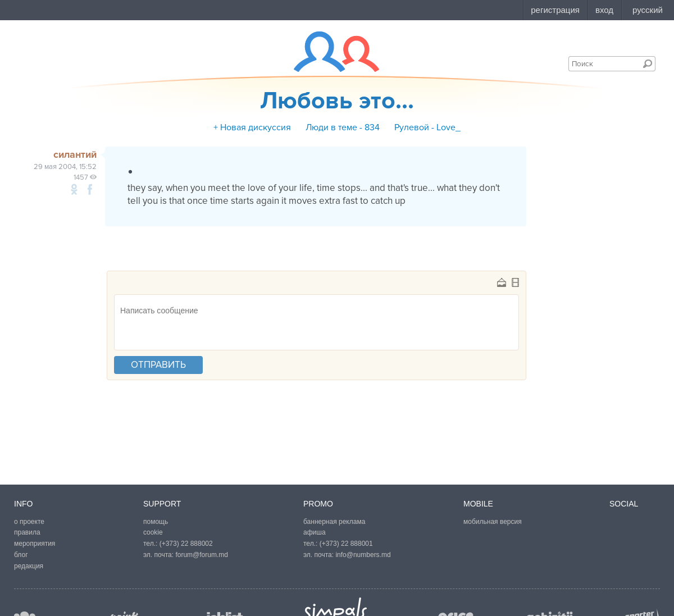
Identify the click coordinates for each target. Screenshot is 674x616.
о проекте (29, 522)
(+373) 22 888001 (346, 544)
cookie (153, 532)
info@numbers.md (363, 555)
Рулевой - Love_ (427, 127)
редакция (29, 566)
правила (27, 532)
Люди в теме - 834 (343, 127)
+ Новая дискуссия (252, 127)
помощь (156, 522)
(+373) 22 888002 (186, 544)
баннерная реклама (334, 522)
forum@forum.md (202, 555)
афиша (315, 532)
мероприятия (35, 544)
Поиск (648, 63)
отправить (158, 365)
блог (21, 555)
